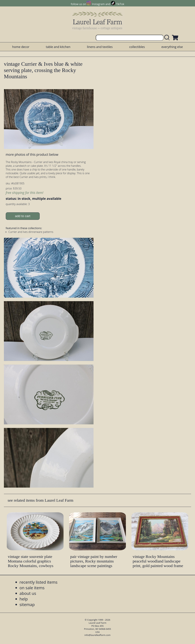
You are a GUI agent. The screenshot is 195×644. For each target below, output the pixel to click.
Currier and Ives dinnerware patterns (31, 232)
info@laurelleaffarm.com (98, 635)
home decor (21, 47)
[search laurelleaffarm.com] (168, 38)
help (24, 599)
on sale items (32, 588)
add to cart (23, 216)
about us (28, 593)
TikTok (120, 4)
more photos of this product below (32, 154)
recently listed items (38, 582)
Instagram (98, 4)
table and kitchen (58, 47)
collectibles (137, 47)
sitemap (27, 604)
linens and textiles (100, 47)
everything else (172, 47)
